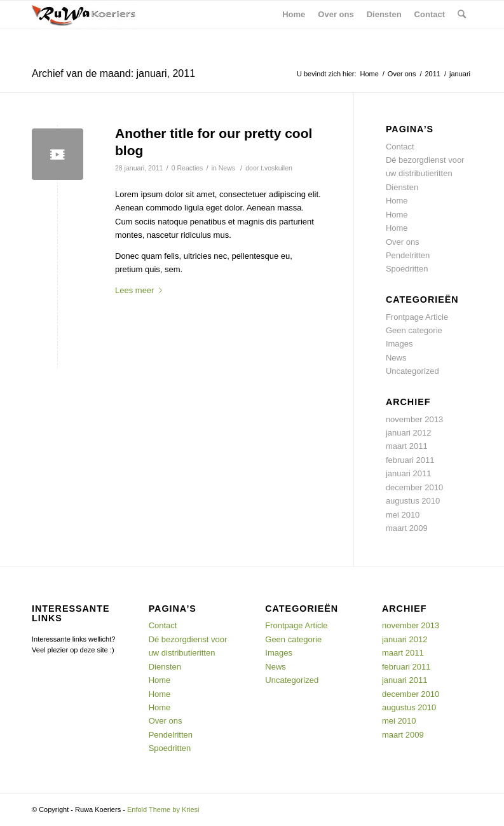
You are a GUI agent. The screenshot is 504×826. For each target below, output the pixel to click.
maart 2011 (407, 446)
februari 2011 (410, 460)
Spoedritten (407, 269)
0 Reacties (187, 168)
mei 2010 (403, 515)
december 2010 (414, 487)
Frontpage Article (417, 317)
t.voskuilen (276, 168)
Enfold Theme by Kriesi (163, 809)
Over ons (402, 74)
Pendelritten (408, 255)
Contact (400, 147)
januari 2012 (409, 433)
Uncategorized (412, 371)
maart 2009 (407, 528)
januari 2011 (409, 473)
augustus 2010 (413, 501)
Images (399, 344)
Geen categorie (414, 330)
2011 (432, 74)
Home (370, 74)
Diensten (402, 187)
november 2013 (414, 419)
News (227, 168)
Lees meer (141, 290)
